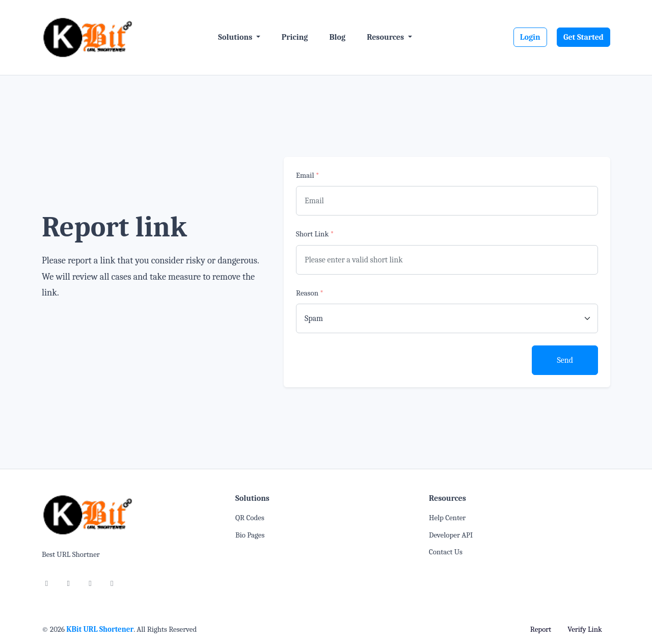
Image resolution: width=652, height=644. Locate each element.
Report (541, 629)
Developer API (451, 535)
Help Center (447, 518)
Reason (310, 293)
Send (565, 360)
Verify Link (585, 629)
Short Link (315, 234)
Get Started (583, 37)
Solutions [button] (236, 37)
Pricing (295, 37)
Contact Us (446, 552)
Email (307, 175)
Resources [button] (386, 37)
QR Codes (250, 518)
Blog (337, 37)
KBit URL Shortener (100, 629)
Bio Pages (250, 535)
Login (530, 37)
